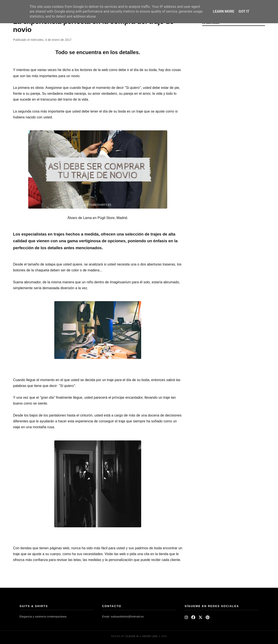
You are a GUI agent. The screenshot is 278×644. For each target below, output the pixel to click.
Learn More (223, 11)
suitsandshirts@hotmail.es (127, 617)
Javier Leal (150, 636)
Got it (244, 11)
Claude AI (132, 636)
